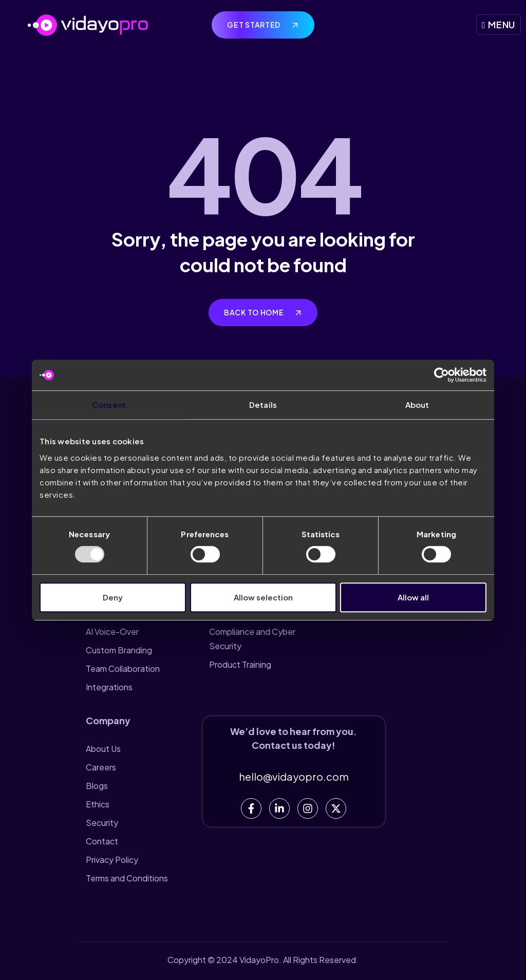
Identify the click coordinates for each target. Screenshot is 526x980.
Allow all (413, 597)
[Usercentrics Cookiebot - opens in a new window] (442, 375)
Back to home (255, 312)
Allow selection (263, 597)
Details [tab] (263, 404)
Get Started (254, 25)
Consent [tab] (109, 404)
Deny (113, 597)
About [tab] (417, 404)
